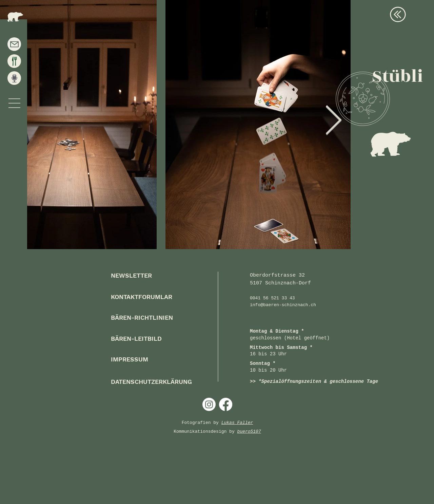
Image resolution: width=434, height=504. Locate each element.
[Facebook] (226, 404)
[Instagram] (209, 404)
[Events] (14, 78)
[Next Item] (333, 121)
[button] (14, 103)
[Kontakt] (14, 44)
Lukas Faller (237, 423)
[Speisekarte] (14, 61)
